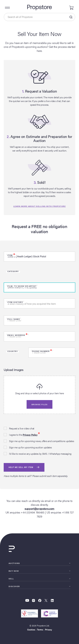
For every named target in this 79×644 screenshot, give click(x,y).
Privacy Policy (30, 435)
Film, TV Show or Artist (22, 286)
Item (11, 255)
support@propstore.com (39, 508)
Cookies (31, 629)
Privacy (48, 629)
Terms (40, 629)
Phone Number (42, 351)
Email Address (18, 335)
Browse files (39, 404)
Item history (15, 302)
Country (13, 351)
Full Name (14, 319)
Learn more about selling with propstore (39, 206)
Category (13, 271)
